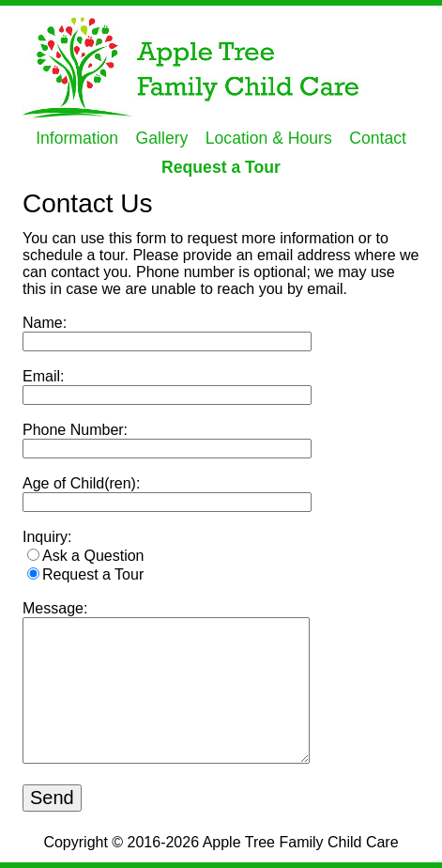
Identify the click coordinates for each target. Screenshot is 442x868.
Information (77, 138)
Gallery (162, 138)
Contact (378, 138)
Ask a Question (93, 556)
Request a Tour (221, 167)
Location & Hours (269, 138)
